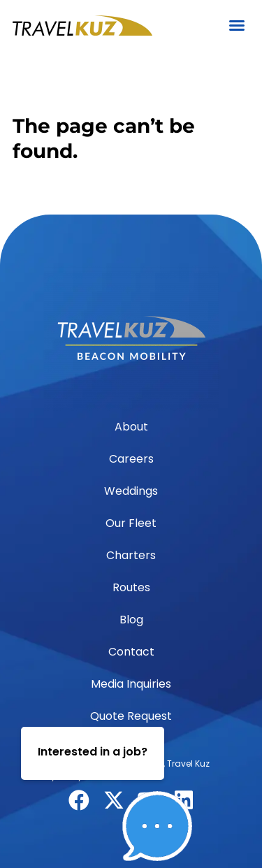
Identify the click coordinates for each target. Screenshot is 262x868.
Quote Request (131, 716)
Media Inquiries (131, 684)
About (131, 427)
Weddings (131, 491)
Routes (131, 587)
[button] (237, 25)
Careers (131, 459)
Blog (131, 620)
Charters (131, 555)
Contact (131, 652)
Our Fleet (131, 523)
